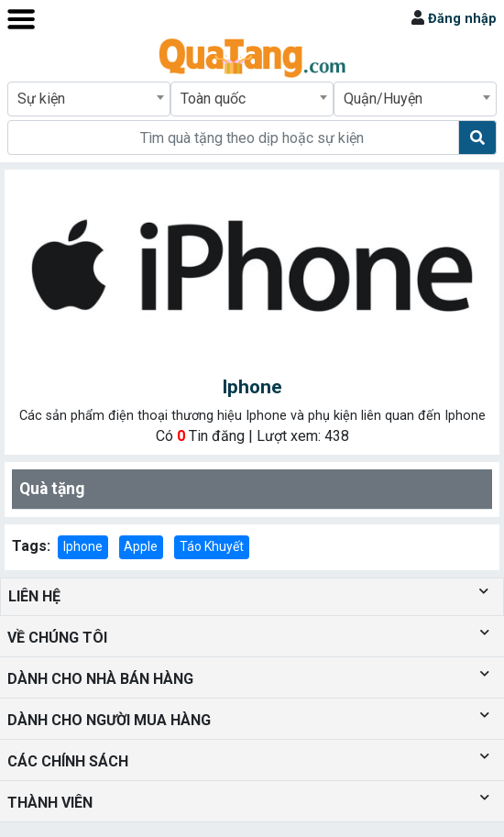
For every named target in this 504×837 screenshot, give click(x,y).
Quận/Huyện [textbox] (383, 99)
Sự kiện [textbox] (41, 99)
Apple (141, 546)
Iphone (83, 546)
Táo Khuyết (212, 546)
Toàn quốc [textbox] (213, 99)
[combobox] (89, 99)
